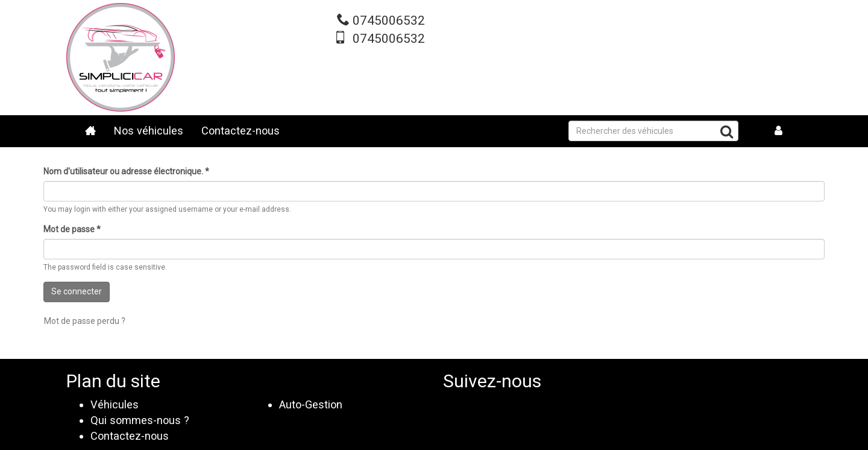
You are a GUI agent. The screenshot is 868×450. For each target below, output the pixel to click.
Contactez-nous (241, 131)
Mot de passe (72, 229)
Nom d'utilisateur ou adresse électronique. (126, 171)
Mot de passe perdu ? (85, 321)
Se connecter (77, 291)
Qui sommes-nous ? (140, 420)
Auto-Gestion (311, 404)
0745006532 (389, 21)
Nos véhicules (149, 131)
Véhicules (115, 404)
